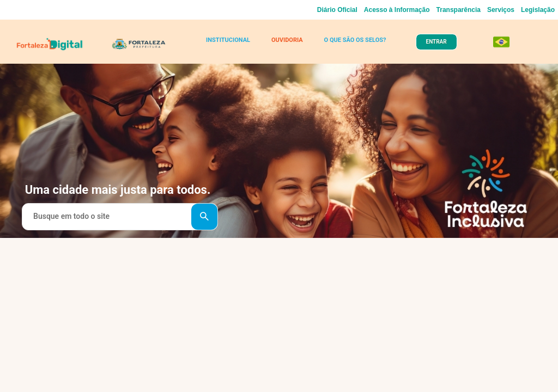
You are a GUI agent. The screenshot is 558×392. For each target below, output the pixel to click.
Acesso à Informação (397, 10)
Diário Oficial (337, 10)
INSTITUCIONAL (228, 40)
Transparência (459, 10)
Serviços (501, 10)
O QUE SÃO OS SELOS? (355, 40)
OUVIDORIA (287, 40)
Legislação (538, 10)
